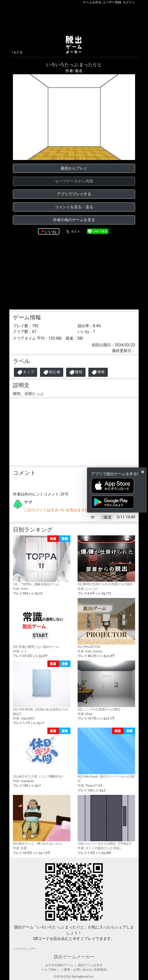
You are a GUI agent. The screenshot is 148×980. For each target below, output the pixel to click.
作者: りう (20, 651)
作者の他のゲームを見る (74, 220)
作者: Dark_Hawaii (90, 651)
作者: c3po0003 (24, 718)
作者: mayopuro (24, 781)
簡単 (98, 372)
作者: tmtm (20, 589)
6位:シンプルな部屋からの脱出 (106, 686)
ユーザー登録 (112, 2)
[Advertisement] (74, 19)
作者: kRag (85, 714)
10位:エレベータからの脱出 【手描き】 (106, 820)
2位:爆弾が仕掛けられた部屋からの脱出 (106, 561)
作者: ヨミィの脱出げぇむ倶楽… (100, 848)
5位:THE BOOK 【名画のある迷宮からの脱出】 (42, 688)
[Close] (143, 472)
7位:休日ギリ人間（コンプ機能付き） (42, 753)
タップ (26, 372)
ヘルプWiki (49, 970)
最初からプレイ (74, 168)
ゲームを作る (92, 2)
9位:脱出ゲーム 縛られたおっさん (42, 820)
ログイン (129, 2)
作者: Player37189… (91, 786)
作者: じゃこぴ (88, 589)
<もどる (17, 52)
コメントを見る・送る (74, 207)
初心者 (52, 372)
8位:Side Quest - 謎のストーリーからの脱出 (106, 755)
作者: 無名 (74, 71)
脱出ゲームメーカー (74, 957)
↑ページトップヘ (25, 949)
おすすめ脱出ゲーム (59, 965)
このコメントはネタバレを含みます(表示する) (63, 510)
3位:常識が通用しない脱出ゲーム (42, 623)
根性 (76, 372)
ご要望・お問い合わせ (76, 970)
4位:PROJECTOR (106, 623)
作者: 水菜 (20, 848)
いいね (51, 232)
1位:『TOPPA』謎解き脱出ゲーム (42, 561)
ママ (28, 502)
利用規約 (101, 970)
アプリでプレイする (74, 194)
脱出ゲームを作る (90, 965)
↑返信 (107, 517)
